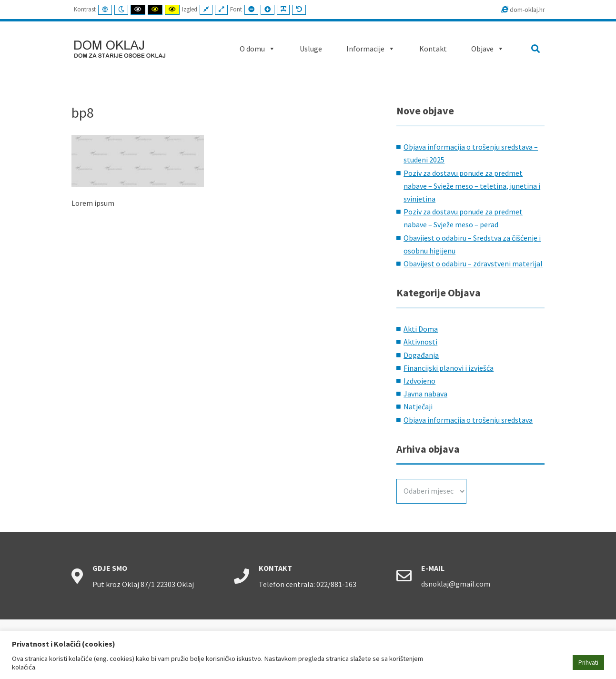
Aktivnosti (420, 342)
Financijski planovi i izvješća (449, 368)
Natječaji (418, 406)
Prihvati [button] (588, 663)
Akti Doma (421, 329)
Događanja (421, 355)
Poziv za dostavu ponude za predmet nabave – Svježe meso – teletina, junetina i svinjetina (472, 186)
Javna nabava (425, 394)
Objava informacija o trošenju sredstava (468, 420)
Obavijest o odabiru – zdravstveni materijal (473, 263)
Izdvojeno (419, 381)
